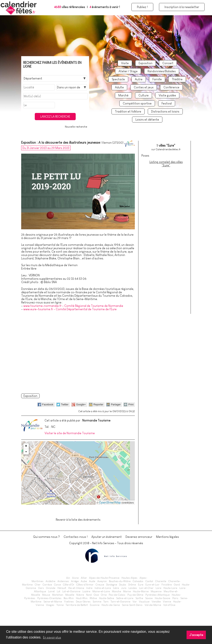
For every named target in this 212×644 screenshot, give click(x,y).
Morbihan (58, 595)
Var (135, 602)
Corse (57, 585)
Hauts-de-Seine (111, 605)
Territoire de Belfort (77, 605)
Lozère (86, 591)
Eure (141, 585)
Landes (133, 588)
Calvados (138, 581)
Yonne (60, 605)
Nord (89, 595)
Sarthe (139, 598)
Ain (68, 578)
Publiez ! (142, 7)
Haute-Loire (170, 588)
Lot (59, 591)
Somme (97, 602)
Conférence (171, 87)
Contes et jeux (144, 87)
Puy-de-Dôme (135, 595)
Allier (84, 578)
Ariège (75, 581)
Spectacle (118, 79)
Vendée (156, 602)
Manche (116, 591)
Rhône (93, 598)
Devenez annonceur (139, 537)
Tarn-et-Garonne (121, 602)
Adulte (119, 87)
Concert (168, 63)
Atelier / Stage (128, 71)
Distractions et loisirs (165, 111)
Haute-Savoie (162, 598)
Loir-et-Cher (146, 588)
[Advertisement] (78, 351)
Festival (167, 103)
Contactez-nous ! (76, 537)
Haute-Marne (141, 591)
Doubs (123, 585)
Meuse (46, 595)
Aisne (75, 578)
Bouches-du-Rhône (120, 581)
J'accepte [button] (196, 635)
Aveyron (102, 581)
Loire (158, 588)
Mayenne (156, 591)
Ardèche (50, 581)
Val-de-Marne (153, 605)
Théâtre (177, 79)
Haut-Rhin (82, 598)
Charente (161, 581)
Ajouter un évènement (107, 537)
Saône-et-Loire (125, 598)
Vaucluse (144, 602)
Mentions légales (167, 537)
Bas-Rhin (69, 598)
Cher (38, 585)
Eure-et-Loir (152, 585)
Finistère (167, 585)
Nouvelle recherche (76, 127)
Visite (125, 63)
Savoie (149, 598)
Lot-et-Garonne (71, 591)
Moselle (70, 595)
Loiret (51, 591)
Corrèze (47, 585)
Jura (124, 588)
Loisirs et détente (147, 120)
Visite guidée (167, 95)
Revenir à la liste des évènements (78, 520)
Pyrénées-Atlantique (158, 595)
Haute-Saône (107, 598)
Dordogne (112, 585)
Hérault (62, 588)
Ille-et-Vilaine (76, 588)
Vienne (167, 602)
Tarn (106, 602)
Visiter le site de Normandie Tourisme (70, 433)
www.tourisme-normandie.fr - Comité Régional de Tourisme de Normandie (73, 306)
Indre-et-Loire (103, 588)
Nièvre (80, 595)
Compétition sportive (137, 103)
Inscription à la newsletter (182, 7)
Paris (175, 598)
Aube (84, 581)
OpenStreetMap (110, 502)
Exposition (146, 63)
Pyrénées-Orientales (49, 598)
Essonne (95, 605)
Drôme (132, 585)
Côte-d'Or (69, 585)
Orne (104, 595)
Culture (144, 95)
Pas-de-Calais (117, 595)
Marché (123, 95)
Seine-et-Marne (53, 602)
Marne (127, 591)
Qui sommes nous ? (46, 537)
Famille (157, 79)
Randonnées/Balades (162, 71)
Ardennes (63, 581)
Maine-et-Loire (101, 591)
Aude (92, 581)
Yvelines (69, 602)
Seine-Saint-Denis (132, 605)
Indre (89, 588)
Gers (41, 588)
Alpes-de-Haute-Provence (104, 578)
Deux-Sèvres (83, 602)
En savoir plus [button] (52, 637)
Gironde (51, 588)
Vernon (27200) (113, 143)
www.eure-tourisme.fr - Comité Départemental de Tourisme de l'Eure (70, 309)
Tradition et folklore (128, 111)
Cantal (149, 581)
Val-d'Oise (169, 605)
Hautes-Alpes (129, 578)
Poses (145, 156)
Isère (116, 588)
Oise (96, 595)
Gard (177, 585)
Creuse (100, 585)
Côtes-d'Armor (85, 585)
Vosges (50, 605)
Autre (139, 79)
